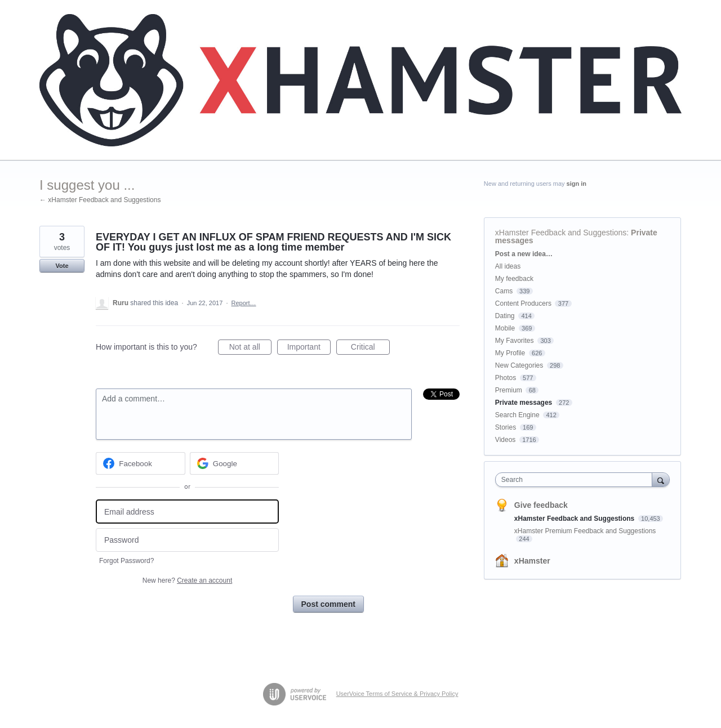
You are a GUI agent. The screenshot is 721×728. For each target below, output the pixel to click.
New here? (187, 580)
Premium (509, 390)
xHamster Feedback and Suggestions (561, 233)
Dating (505, 316)
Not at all (250, 349)
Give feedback (541, 505)
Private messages (524, 403)
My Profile (510, 353)
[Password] (187, 540)
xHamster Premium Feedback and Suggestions (585, 531)
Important (309, 349)
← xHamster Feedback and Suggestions (100, 200)
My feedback (514, 279)
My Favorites (515, 341)
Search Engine (517, 415)
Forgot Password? (126, 561)
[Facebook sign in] (141, 463)
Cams (504, 291)
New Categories (519, 365)
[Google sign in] (235, 463)
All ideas (508, 266)
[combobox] (577, 480)
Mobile (505, 328)
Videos (505, 440)
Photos (506, 378)
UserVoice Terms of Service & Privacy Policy (397, 694)
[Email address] (187, 512)
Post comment (328, 604)
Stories (506, 427)
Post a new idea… (524, 254)
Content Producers (523, 303)
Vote (62, 266)
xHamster (532, 561)
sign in (577, 184)
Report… (244, 303)
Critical (370, 349)
